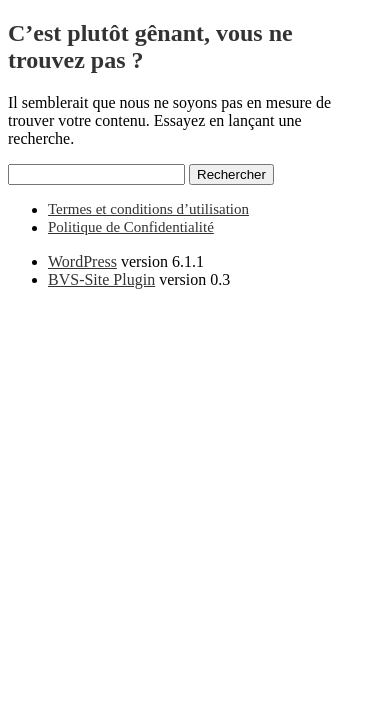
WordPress (82, 261)
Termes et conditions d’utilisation (148, 209)
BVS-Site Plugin (101, 279)
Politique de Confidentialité (131, 227)
